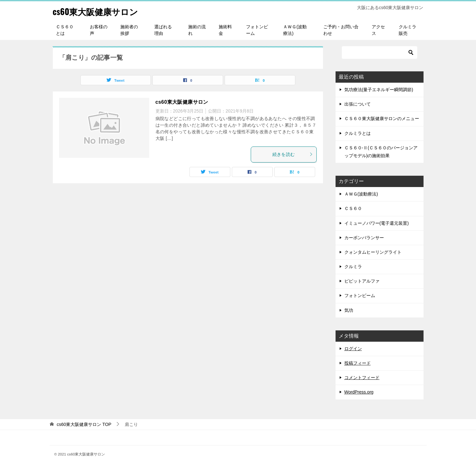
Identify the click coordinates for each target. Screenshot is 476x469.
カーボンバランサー (364, 238)
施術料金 (225, 30)
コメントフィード (362, 378)
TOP (84, 424)
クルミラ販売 (408, 30)
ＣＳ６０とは (65, 30)
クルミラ (353, 267)
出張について (358, 104)
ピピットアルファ (362, 281)
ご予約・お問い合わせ (341, 30)
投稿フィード (358, 363)
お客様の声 (99, 30)
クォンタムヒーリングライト (373, 252)
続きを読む (293, 154)
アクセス (378, 30)
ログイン (353, 349)
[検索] (380, 52)
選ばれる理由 (163, 30)
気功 (349, 310)
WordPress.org (359, 392)
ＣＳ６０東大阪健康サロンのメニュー (382, 119)
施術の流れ (197, 30)
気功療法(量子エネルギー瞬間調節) (379, 90)
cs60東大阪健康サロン (100, 11)
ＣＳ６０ (353, 208)
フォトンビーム (257, 30)
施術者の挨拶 (129, 30)
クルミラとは (358, 133)
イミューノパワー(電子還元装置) (377, 223)
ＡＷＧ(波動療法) (295, 30)
